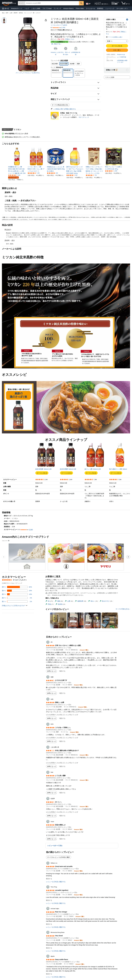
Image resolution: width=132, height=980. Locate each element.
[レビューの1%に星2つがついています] (17, 598)
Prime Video (80, 8)
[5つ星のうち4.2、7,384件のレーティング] (34, 173)
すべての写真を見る (122, 609)
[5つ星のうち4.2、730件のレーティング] (91, 175)
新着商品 (100, 8)
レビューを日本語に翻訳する (56, 882)
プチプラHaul (47, 8)
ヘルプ (27, 8)
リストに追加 (110, 77)
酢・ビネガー (37, 13)
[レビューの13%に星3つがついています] (17, 594)
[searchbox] (52, 3)
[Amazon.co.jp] (9, 3)
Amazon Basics (68, 8)
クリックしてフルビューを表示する (28, 73)
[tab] (64, 430)
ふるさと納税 (36, 8)
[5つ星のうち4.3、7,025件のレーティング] (14, 175)
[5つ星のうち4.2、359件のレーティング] (72, 175)
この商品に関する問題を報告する (63, 109)
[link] (17, 170)
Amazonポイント (17, 8)
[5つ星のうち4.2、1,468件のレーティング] (111, 171)
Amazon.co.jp (121, 54)
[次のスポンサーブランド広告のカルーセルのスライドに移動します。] (128, 557)
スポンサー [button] (6, 541)
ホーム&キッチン (122, 8)
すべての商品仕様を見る (60, 105)
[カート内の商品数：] (126, 3)
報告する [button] (62, 671)
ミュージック (110, 8)
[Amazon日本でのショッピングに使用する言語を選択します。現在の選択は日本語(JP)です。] (89, 3)
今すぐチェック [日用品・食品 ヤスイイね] (84, 117)
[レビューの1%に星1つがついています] (17, 602)
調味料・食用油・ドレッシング (23, 13)
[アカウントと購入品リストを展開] (109, 4)
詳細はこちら (70, 39)
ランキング (57, 8)
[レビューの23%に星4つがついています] (17, 591)
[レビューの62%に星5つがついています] (17, 587)
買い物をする (56, 44)
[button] (6, 8)
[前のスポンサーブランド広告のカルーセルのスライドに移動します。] (4, 557)
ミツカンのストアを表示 (59, 25)
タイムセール (91, 8)
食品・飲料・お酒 (7, 13)
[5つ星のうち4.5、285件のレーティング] (52, 173)
